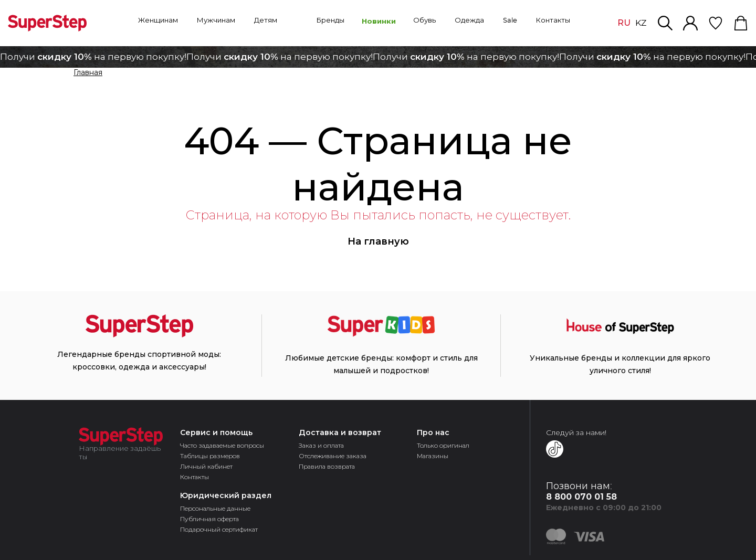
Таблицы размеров (210, 456)
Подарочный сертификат (219, 529)
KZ (641, 23)
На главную (378, 241)
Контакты (195, 477)
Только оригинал (443, 445)
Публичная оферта (209, 519)
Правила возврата (327, 466)
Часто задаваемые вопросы (222, 445)
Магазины (433, 456)
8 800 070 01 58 (581, 497)
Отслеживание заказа (333, 456)
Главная (88, 73)
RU (624, 23)
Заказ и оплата (321, 445)
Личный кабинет (206, 466)
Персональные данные (215, 508)
